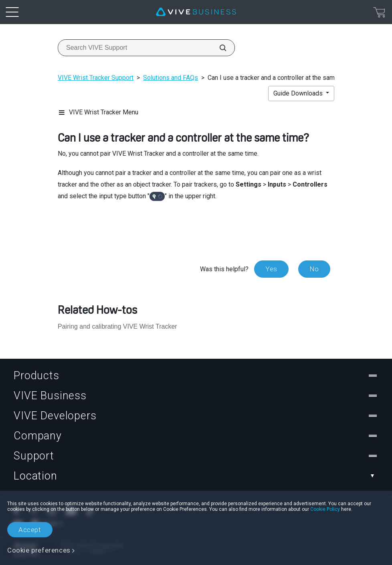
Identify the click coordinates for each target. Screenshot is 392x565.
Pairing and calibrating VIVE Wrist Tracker (117, 326)
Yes (271, 269)
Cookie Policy (325, 509)
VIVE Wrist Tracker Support (96, 78)
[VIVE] (196, 12)
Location (196, 476)
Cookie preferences (39, 550)
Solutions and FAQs (171, 78)
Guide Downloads (299, 93)
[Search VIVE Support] (218, 48)
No (314, 269)
